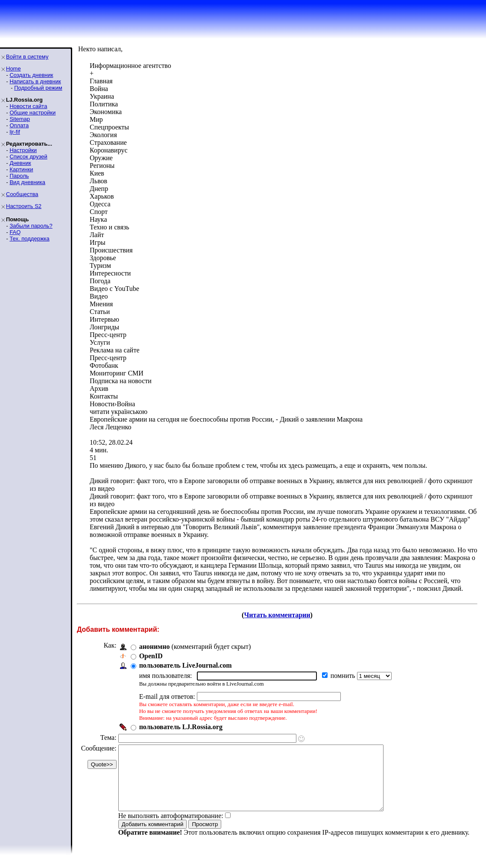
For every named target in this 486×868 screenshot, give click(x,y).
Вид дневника (27, 182)
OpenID (151, 656)
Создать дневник (31, 75)
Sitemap (20, 119)
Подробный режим (38, 88)
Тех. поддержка (29, 239)
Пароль (19, 176)
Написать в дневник (35, 81)
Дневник (20, 163)
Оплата (19, 125)
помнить (344, 676)
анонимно (155, 647)
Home (13, 69)
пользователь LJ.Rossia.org (181, 727)
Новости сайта (28, 106)
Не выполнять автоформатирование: (171, 828)
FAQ (15, 232)
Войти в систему (27, 57)
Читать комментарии (277, 615)
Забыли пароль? (31, 226)
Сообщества (22, 194)
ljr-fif (15, 132)
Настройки (23, 150)
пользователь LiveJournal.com (186, 665)
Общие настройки (32, 113)
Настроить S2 (24, 206)
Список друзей (28, 157)
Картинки (21, 169)
